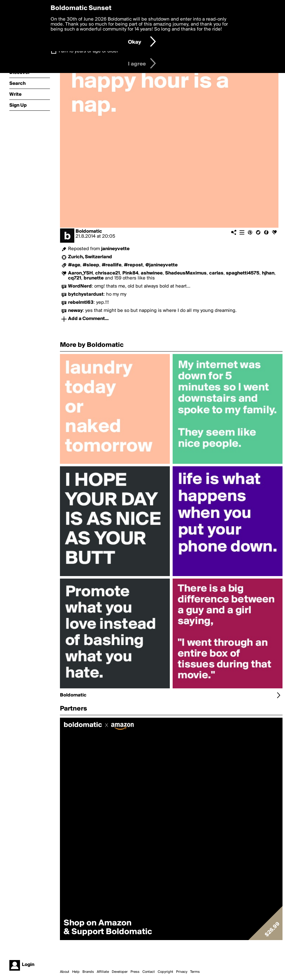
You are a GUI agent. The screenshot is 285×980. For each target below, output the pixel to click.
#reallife (112, 265)
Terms (195, 972)
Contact (149, 972)
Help (76, 972)
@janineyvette (162, 265)
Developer (120, 972)
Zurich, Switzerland (90, 257)
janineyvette (115, 249)
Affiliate (103, 972)
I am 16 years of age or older (88, 51)
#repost (133, 265)
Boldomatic (89, 231)
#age (74, 265)
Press (135, 972)
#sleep (91, 265)
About (65, 972)
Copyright (165, 972)
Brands (88, 972)
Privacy (182, 972)
